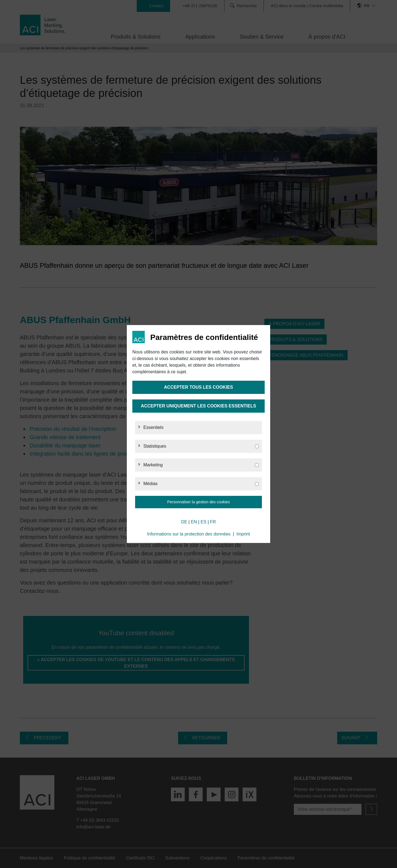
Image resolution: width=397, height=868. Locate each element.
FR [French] (213, 522)
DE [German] (184, 522)
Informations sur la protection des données (189, 534)
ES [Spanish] (203, 522)
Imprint (243, 534)
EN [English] (194, 522)
